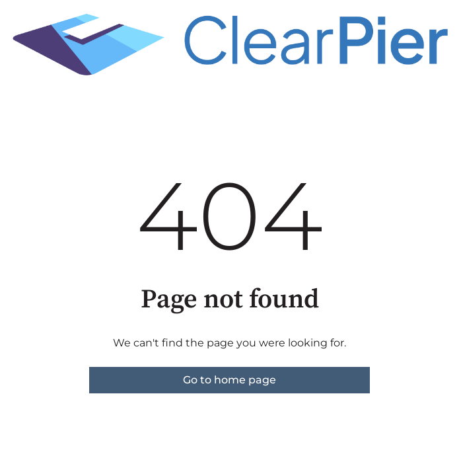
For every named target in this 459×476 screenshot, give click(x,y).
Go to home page (229, 380)
